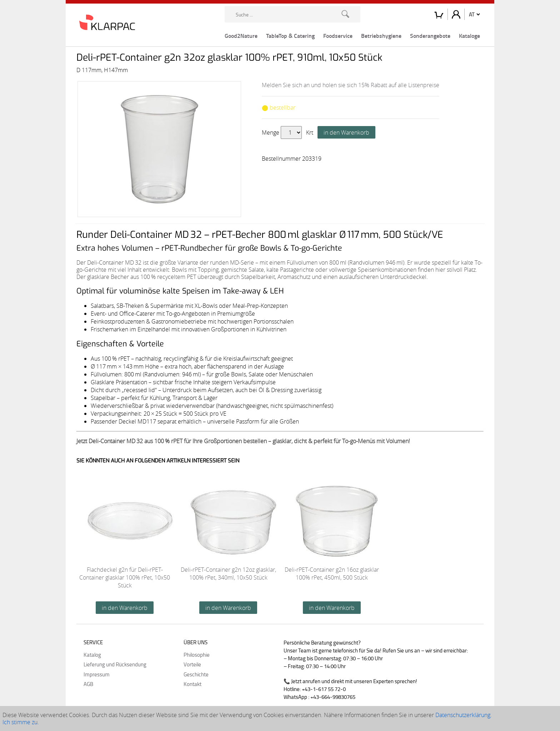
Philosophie (197, 655)
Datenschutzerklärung (463, 715)
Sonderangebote (430, 36)
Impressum (97, 674)
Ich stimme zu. (21, 722)
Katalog (92, 655)
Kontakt (192, 684)
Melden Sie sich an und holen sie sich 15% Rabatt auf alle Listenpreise (351, 85)
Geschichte (196, 674)
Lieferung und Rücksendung (115, 664)
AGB (88, 684)
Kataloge (469, 36)
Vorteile (192, 664)
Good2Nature (241, 36)
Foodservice (338, 36)
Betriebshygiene (381, 36)
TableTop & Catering (290, 36)
